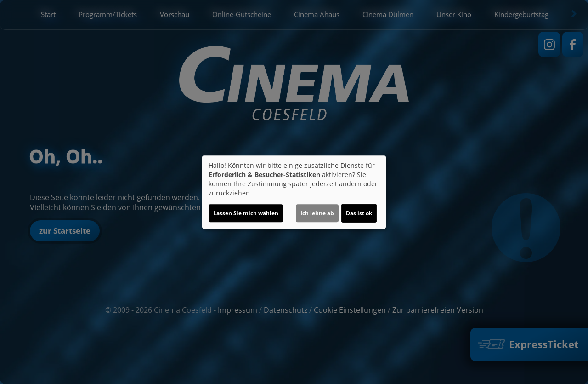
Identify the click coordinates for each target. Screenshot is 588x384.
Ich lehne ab (317, 213)
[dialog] (294, 192)
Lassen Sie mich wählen (246, 213)
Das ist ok (359, 213)
